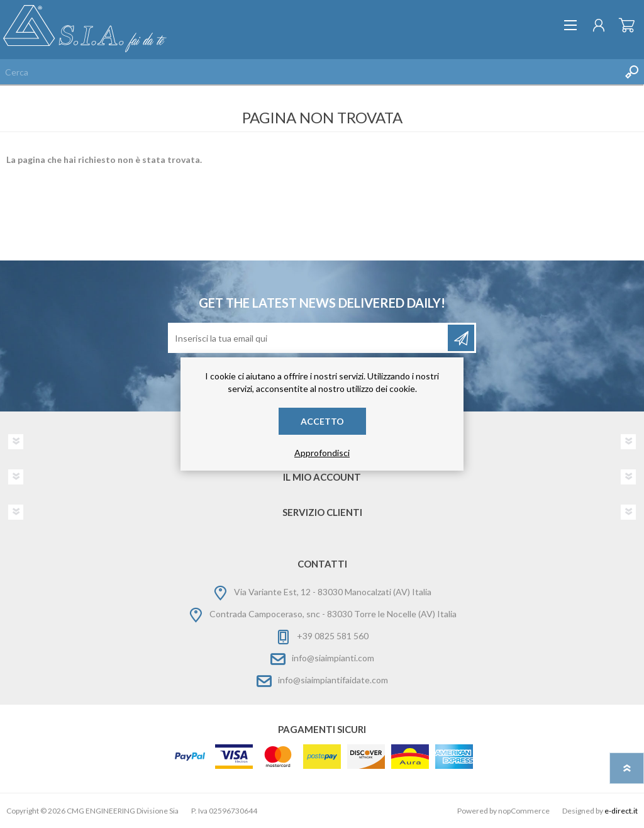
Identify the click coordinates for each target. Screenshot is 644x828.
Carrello (627, 25)
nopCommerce (524, 811)
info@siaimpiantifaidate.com (333, 680)
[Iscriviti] (309, 338)
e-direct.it (621, 811)
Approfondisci (322, 453)
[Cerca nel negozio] (309, 72)
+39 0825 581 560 (333, 636)
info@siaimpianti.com (333, 658)
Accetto (322, 421)
